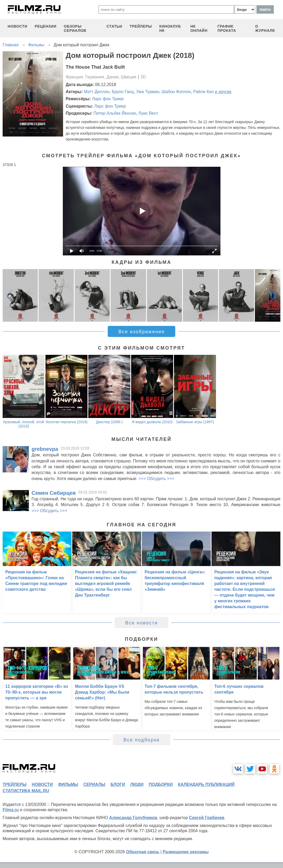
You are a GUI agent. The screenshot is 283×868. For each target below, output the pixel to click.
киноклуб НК (170, 28)
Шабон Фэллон (176, 92)
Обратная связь (143, 852)
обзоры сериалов (75, 28)
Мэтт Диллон (97, 92)
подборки (161, 784)
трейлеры (141, 26)
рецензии (46, 26)
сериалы (94, 784)
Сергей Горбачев (207, 818)
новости (17, 26)
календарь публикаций (206, 784)
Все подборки (141, 740)
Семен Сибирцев (54, 493)
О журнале (265, 28)
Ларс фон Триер (108, 99)
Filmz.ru (11, 810)
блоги (118, 784)
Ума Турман (148, 92)
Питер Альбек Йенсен (115, 113)
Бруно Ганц (123, 92)
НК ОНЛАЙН (199, 28)
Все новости (141, 623)
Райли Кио (204, 92)
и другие (223, 92)
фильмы (68, 784)
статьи (114, 26)
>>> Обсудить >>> (157, 479)
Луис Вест (148, 113)
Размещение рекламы (186, 852)
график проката (227, 28)
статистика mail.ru (26, 791)
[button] (274, 295)
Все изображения (141, 332)
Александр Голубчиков (133, 818)
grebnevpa (45, 449)
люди (137, 784)
